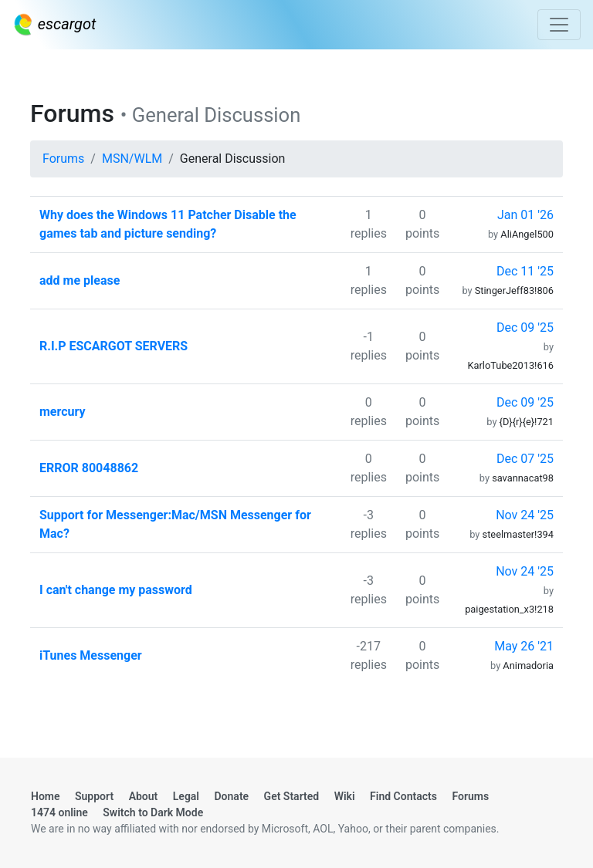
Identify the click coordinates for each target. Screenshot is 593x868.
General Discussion (233, 159)
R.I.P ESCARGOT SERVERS (114, 346)
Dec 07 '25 (525, 459)
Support (94, 796)
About (144, 796)
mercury (63, 412)
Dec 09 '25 (525, 328)
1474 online (59, 812)
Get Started (292, 796)
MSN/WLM (132, 159)
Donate (232, 796)
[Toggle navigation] (559, 25)
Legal (186, 796)
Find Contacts (403, 796)
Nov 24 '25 (525, 515)
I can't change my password (116, 590)
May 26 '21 (524, 646)
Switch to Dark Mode (153, 812)
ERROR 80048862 (89, 468)
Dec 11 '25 (525, 271)
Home (46, 796)
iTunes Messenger (91, 655)
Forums (63, 159)
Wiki (345, 796)
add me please (80, 280)
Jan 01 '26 (525, 215)
